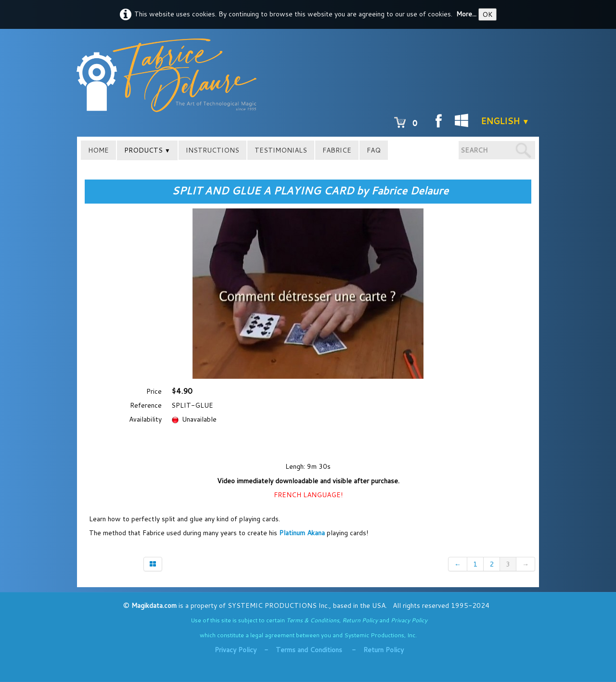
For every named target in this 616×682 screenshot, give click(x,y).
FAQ (374, 150)
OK (488, 14)
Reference (146, 405)
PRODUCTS (147, 150)
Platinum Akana (303, 533)
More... (466, 14)
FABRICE (337, 150)
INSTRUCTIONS (212, 150)
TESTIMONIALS (281, 150)
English (505, 121)
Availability (145, 419)
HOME (98, 150)
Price (154, 391)
